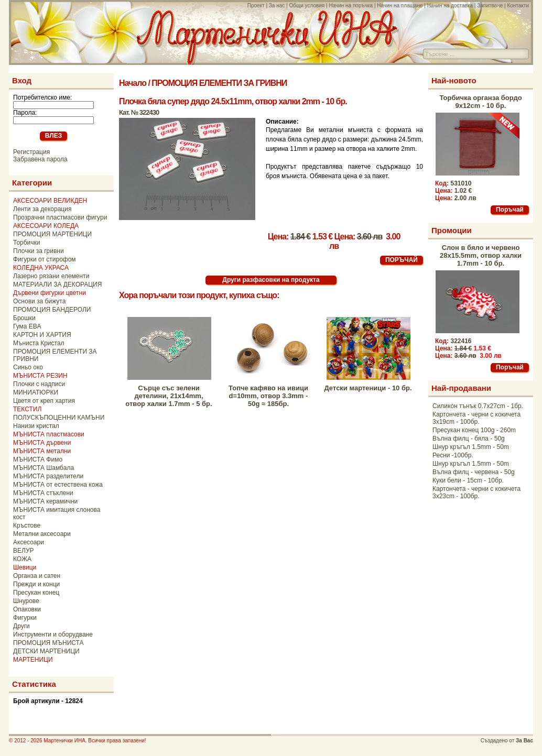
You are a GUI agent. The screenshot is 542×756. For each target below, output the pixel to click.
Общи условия (307, 6)
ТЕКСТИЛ (27, 409)
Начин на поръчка (351, 6)
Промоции (452, 230)
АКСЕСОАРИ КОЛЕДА (46, 226)
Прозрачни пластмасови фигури (60, 217)
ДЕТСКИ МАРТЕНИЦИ (46, 651)
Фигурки (25, 618)
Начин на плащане (400, 6)
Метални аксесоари (42, 534)
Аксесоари (29, 542)
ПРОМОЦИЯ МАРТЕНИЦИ (52, 234)
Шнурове (26, 601)
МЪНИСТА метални (42, 451)
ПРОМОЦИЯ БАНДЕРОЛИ (52, 310)
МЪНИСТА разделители (48, 476)
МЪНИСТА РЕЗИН (40, 376)
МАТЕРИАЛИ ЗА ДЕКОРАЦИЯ (57, 284)
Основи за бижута (39, 301)
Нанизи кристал (36, 426)
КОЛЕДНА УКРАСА (41, 268)
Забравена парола (40, 159)
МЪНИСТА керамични (45, 501)
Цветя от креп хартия (44, 401)
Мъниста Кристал (39, 343)
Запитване (490, 6)
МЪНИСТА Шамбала (44, 468)
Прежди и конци (36, 584)
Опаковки (27, 609)
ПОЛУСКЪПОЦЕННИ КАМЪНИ (59, 418)
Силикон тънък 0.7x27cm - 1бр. (478, 406)
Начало (133, 83)
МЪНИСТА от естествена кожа (58, 485)
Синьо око (28, 367)
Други (21, 626)
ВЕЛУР (24, 551)
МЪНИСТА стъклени (43, 493)
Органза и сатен (37, 576)
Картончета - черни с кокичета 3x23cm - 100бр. (476, 492)
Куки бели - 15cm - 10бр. (468, 480)
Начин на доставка (450, 6)
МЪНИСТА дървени (42, 443)
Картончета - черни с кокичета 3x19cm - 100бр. (476, 418)
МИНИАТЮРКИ (36, 392)
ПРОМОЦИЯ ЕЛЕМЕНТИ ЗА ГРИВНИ (219, 83)
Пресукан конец (36, 593)
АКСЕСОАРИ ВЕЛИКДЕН (50, 201)
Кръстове (27, 525)
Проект (256, 6)
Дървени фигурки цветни (50, 293)
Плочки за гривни (39, 251)
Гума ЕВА (27, 326)
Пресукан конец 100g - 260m (474, 430)
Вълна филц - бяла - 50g (469, 439)
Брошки (24, 318)
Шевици (25, 567)
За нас (277, 6)
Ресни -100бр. (453, 455)
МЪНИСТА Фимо (38, 459)
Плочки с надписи (39, 384)
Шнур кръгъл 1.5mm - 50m (471, 447)
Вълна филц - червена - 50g (474, 472)
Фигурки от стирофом (45, 259)
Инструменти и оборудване (53, 634)
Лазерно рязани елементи (51, 276)
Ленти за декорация (42, 209)
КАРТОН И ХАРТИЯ (42, 335)
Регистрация (31, 152)
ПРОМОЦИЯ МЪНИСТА (48, 643)
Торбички (27, 243)
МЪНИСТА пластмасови (49, 434)
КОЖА (22, 559)
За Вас (524, 741)
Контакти (518, 6)
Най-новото (454, 80)
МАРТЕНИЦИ (33, 660)
